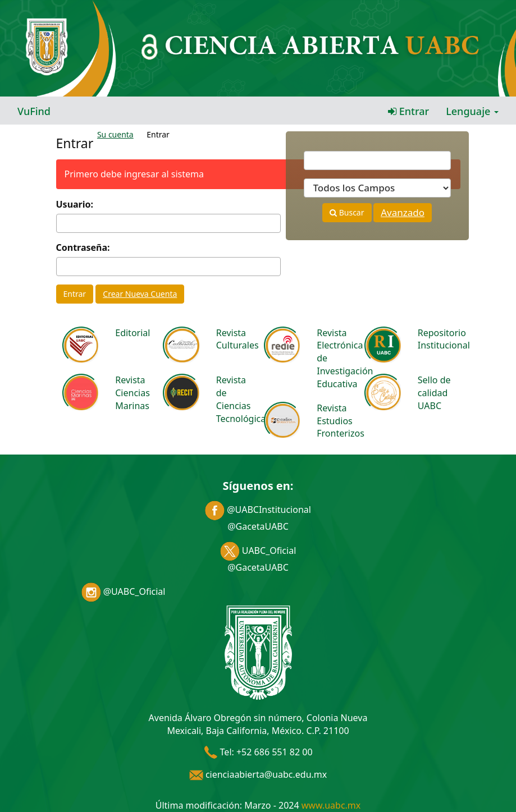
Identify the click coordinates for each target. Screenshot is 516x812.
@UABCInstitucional (258, 510)
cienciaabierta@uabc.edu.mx (258, 774)
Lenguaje (472, 111)
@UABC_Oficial (124, 591)
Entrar (408, 111)
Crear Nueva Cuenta (140, 294)
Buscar (347, 212)
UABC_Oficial (258, 550)
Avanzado (403, 212)
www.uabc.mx (331, 805)
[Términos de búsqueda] (377, 160)
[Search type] (377, 188)
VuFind (34, 111)
